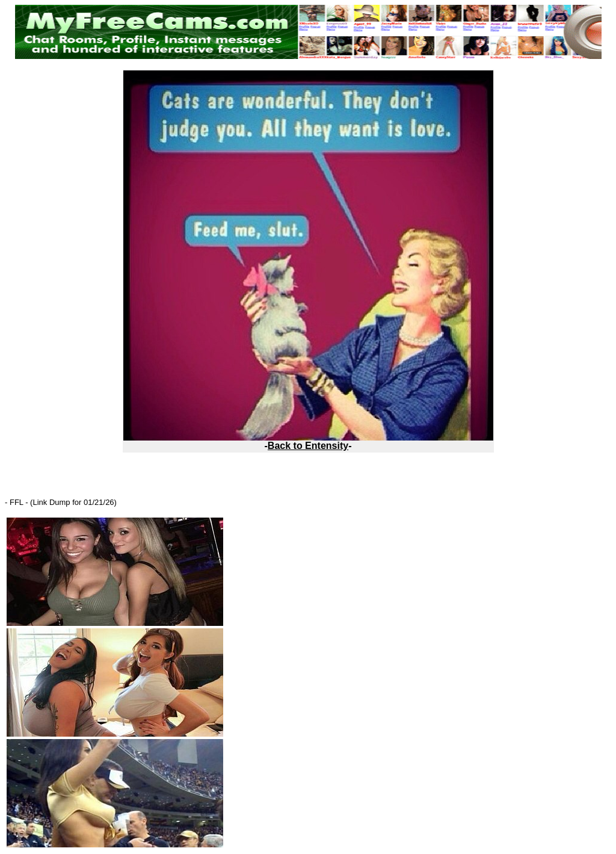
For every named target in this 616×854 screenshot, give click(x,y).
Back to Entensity (308, 446)
